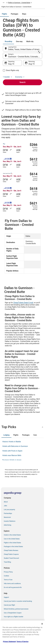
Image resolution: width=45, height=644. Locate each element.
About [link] (6, 502)
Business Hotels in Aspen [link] (12, 460)
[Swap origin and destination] (39, 52)
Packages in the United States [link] (13, 547)
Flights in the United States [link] (12, 543)
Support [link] (6, 597)
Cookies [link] (6, 576)
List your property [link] (9, 510)
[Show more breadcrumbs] (4, 3)
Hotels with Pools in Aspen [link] (12, 451)
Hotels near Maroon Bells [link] (12, 455)
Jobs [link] (5, 506)
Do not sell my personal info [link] (13, 587)
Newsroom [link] (7, 517)
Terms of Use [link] (8, 580)
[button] (22, 427)
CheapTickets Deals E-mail (23, 303)
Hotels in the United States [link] (12, 535)
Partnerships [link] (8, 513)
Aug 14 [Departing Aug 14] (11, 64)
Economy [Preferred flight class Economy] (20, 77)
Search (23, 82)
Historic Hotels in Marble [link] (12, 442)
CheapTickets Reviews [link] (11, 550)
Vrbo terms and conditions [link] (12, 584)
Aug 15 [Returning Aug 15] (32, 64)
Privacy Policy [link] (8, 572)
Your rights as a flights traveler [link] (14, 617)
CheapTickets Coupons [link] (11, 554)
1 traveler (8, 77)
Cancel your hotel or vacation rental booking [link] (18, 601)
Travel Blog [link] (7, 562)
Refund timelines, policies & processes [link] (16, 609)
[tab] (4, 14)
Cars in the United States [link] (12, 539)
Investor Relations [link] (10, 521)
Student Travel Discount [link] (11, 558)
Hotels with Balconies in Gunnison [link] (15, 446)
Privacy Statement (9, 642)
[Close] (42, 624)
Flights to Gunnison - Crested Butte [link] (19, 3)
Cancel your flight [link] (9, 605)
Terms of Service (22, 642)
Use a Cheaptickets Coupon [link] (13, 613)
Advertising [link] (7, 525)
